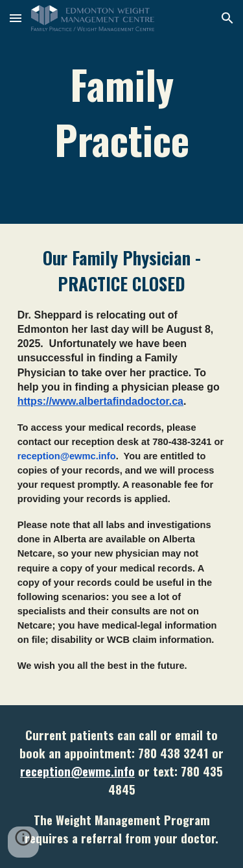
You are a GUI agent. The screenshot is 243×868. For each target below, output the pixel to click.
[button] (16, 18)
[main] (122, 112)
